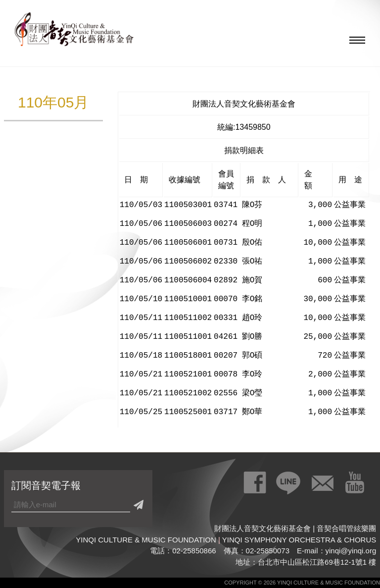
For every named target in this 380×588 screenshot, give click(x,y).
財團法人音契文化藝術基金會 (74, 32)
